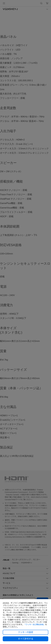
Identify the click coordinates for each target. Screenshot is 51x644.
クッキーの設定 (26, 632)
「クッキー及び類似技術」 (35, 625)
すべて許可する (26, 639)
